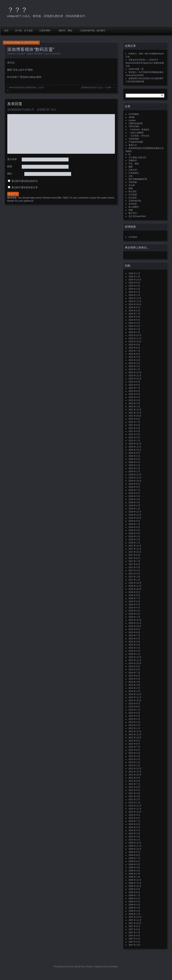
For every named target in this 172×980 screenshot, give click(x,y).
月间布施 (133, 182)
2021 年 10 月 (135, 416)
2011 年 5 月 (134, 790)
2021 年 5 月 (134, 428)
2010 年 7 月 (134, 821)
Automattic (112, 967)
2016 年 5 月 (134, 605)
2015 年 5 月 (134, 642)
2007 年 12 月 (135, 917)
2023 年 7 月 (134, 351)
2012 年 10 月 (135, 738)
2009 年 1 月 (134, 877)
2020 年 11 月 (135, 447)
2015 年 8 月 (134, 632)
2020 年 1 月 (134, 472)
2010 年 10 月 (135, 812)
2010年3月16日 (31, 43)
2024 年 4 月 (134, 323)
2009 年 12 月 (135, 843)
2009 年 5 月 (134, 864)
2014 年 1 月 (134, 691)
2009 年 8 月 (134, 855)
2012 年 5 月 (134, 753)
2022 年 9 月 (134, 382)
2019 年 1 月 (134, 509)
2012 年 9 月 (134, 741)
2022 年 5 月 (134, 394)
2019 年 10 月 (135, 481)
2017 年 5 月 (134, 567)
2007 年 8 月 (134, 929)
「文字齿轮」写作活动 (139, 136)
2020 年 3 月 (134, 465)
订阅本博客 (45, 31)
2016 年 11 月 (135, 586)
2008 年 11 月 (135, 883)
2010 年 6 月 (134, 824)
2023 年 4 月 (134, 360)
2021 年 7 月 (134, 422)
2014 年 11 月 (135, 660)
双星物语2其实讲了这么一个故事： (97, 87)
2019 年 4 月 (134, 499)
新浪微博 (38, 54)
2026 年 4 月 (134, 273)
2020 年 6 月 (134, 456)
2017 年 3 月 (134, 574)
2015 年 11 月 (135, 623)
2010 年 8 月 (134, 818)
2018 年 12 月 (135, 512)
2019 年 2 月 (134, 506)
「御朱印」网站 (64, 31)
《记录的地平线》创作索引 (92, 31)
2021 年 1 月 (134, 441)
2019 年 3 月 (134, 502)
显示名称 (12, 159)
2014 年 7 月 (134, 673)
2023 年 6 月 (134, 354)
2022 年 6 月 (134, 391)
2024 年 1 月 (134, 332)
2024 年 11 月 (135, 301)
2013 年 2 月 (134, 725)
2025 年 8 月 (134, 283)
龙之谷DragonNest (137, 216)
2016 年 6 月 (134, 601)
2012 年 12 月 (135, 731)
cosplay (132, 120)
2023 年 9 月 (134, 345)
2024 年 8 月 (134, 311)
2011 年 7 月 (134, 784)
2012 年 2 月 (134, 762)
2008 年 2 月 (134, 911)
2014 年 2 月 (134, 688)
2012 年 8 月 (134, 744)
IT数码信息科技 (136, 123)
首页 (6, 31)
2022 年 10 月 (135, 379)
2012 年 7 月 (134, 747)
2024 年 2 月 (134, 329)
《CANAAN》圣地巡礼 (139, 130)
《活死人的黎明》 (137, 133)
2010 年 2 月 (134, 837)
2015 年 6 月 (134, 639)
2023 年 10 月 (135, 342)
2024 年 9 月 (134, 308)
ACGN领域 (134, 114)
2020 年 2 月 (134, 468)
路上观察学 (134, 207)
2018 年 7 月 (134, 524)
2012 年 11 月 (135, 735)
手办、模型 (134, 164)
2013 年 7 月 (134, 710)
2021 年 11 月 (135, 413)
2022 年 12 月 (135, 373)
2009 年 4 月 (134, 868)
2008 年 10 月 (135, 886)
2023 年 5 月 (134, 357)
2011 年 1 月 (134, 803)
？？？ (17, 10)
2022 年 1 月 (134, 407)
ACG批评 (133, 237)
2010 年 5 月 (134, 827)
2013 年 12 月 (135, 694)
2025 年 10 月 (135, 280)
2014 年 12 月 (135, 657)
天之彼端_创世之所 (137, 157)
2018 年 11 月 (135, 515)
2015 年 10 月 (135, 626)
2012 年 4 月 (134, 756)
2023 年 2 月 (134, 366)
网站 (10, 174)
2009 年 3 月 (134, 871)
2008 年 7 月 (134, 895)
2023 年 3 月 (134, 363)
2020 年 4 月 (134, 462)
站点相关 (21, 54)
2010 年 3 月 (134, 834)
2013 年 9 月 (134, 704)
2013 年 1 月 (134, 728)
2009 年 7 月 (134, 858)
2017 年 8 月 (134, 558)
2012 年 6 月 (134, 750)
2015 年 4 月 (134, 645)
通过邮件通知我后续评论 (25, 181)
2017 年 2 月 (134, 577)
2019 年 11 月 (135, 478)
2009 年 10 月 (135, 849)
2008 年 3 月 (134, 908)
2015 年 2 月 (134, 651)
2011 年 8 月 (134, 781)
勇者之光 (133, 145)
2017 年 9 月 (134, 555)
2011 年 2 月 (134, 800)
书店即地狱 (134, 139)
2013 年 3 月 (134, 722)
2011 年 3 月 (134, 796)
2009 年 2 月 (134, 874)
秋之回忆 (133, 191)
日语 (131, 176)
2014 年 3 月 (134, 685)
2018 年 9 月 (134, 521)
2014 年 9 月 (134, 666)
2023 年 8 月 (134, 348)
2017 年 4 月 (134, 571)
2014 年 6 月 (134, 676)
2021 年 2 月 (134, 437)
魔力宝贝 (133, 213)
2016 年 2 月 (134, 614)
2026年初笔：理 (136, 69)
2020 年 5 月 (134, 459)
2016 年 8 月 (134, 595)
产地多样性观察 (136, 142)
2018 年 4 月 (134, 533)
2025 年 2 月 (134, 292)
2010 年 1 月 (134, 840)
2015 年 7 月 (134, 636)
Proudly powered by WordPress (69, 967)
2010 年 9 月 (134, 815)
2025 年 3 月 (134, 289)
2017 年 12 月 (135, 546)
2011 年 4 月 (134, 793)
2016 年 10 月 (135, 589)
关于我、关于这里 (24, 31)
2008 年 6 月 (134, 899)
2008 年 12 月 (135, 880)
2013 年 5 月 (134, 716)
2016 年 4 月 (134, 608)
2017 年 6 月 (134, 564)
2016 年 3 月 (134, 611)
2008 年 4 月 (134, 905)
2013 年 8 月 (134, 707)
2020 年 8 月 (134, 453)
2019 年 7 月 (134, 490)
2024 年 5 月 (134, 320)
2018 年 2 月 (134, 540)
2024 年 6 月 (134, 317)
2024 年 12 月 (135, 298)
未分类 (132, 185)
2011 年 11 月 (135, 772)
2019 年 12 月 (135, 475)
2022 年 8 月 (134, 385)
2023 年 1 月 (134, 369)
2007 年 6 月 (134, 936)
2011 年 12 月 (135, 769)
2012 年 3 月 (134, 759)
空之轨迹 (133, 195)
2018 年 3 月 (134, 536)
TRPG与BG (134, 127)
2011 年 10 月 (135, 775)
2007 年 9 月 (134, 926)
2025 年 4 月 (134, 286)
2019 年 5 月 (134, 496)
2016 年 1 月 (134, 617)
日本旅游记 (134, 173)
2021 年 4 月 (134, 431)
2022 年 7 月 (134, 388)
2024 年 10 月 (135, 304)
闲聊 (131, 210)
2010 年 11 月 (135, 809)
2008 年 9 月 (134, 889)
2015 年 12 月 (135, 620)
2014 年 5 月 (134, 679)
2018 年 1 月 (134, 543)
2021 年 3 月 (134, 434)
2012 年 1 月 (134, 765)
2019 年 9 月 (134, 484)
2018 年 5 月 (134, 530)
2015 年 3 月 (134, 648)
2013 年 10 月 (135, 700)
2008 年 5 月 (134, 902)
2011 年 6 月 (134, 787)
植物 (131, 188)
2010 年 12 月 (135, 806)
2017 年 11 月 (135, 549)
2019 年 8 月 (134, 487)
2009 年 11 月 (135, 846)
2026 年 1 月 (134, 277)
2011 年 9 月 (134, 778)
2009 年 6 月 (134, 861)
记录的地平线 (135, 201)
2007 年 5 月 (134, 939)
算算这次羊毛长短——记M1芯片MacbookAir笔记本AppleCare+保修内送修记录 (145, 63)
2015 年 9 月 (134, 629)
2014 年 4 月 (134, 682)
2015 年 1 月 (134, 654)
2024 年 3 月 (134, 326)
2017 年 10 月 (135, 552)
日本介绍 (133, 170)
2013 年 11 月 (135, 697)
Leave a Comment (52, 54)
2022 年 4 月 (134, 397)
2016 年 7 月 (134, 598)
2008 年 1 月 (134, 914)
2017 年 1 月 (134, 580)
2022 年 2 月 (134, 403)
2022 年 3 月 (134, 400)
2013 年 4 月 (134, 719)
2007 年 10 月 (135, 923)
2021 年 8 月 (134, 419)
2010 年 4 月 (134, 830)
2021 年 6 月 (134, 425)
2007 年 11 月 (135, 920)
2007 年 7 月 (134, 933)
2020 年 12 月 (135, 444)
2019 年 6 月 (134, 493)
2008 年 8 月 (134, 892)
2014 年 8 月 (134, 670)
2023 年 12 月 (135, 335)
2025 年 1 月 (134, 295)
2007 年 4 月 (134, 942)
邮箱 (10, 166)
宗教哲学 (133, 161)
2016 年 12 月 (135, 583)
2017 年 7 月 (134, 561)
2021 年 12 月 (135, 410)
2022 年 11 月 (135, 376)
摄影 (131, 167)
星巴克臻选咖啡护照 (138, 179)
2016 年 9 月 (134, 592)
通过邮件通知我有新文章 (25, 187)
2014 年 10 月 (135, 663)
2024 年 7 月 (134, 314)
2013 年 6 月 (134, 713)
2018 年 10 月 (135, 518)
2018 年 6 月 (134, 527)
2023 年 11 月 (135, 338)
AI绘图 (132, 117)
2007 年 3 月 (134, 945)
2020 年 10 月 (135, 450)
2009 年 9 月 (134, 852)
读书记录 (133, 204)
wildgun (17, 43)
